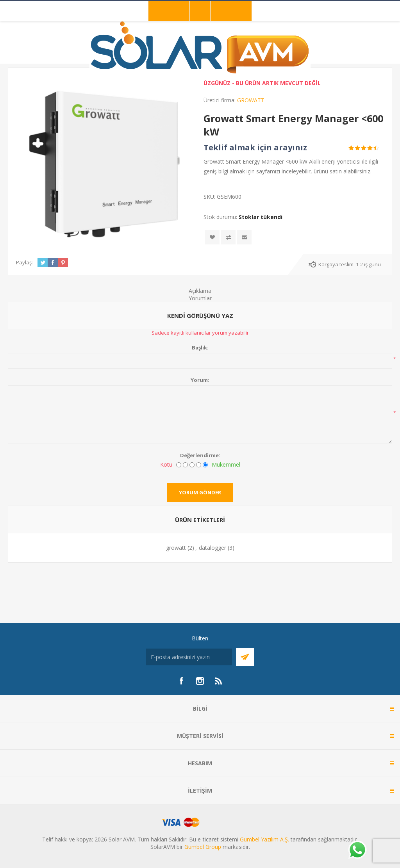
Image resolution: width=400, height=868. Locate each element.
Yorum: (200, 380)
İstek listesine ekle (212, 237)
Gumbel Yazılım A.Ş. (264, 839)
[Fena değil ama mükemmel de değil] (192, 465)
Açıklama (200, 291)
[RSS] (219, 681)
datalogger (212, 548)
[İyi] (199, 465)
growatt (176, 548)
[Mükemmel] (205, 465)
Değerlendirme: (200, 455)
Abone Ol (245, 657)
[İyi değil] (185, 465)
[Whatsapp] (357, 850)
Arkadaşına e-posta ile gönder (244, 237)
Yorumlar (200, 298)
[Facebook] (181, 681)
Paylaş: (24, 262)
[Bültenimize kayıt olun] (189, 657)
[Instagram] (200, 681)
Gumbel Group (203, 847)
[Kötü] (179, 465)
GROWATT (251, 100)
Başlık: (200, 348)
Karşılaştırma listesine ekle (228, 237)
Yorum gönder (200, 492)
